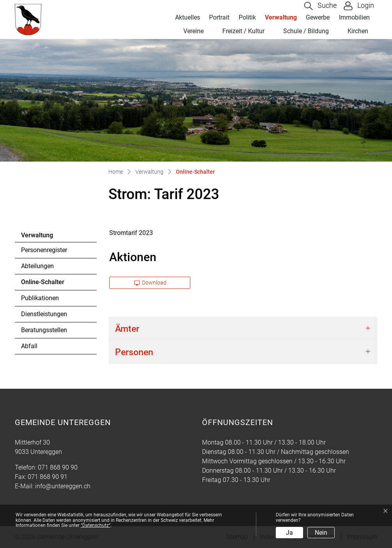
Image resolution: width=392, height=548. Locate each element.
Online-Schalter (43, 284)
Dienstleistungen (44, 314)
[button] (320, 6)
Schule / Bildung (306, 31)
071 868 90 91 (48, 477)
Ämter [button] (127, 329)
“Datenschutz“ (96, 525)
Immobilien (354, 17)
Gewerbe (318, 17)
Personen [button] (134, 352)
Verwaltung (281, 17)
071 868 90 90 (58, 467)
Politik (247, 17)
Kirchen (358, 31)
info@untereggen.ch (63, 486)
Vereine (193, 31)
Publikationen (40, 298)
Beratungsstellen (44, 330)
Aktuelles (188, 17)
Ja (289, 533)
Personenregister (44, 250)
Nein (321, 533)
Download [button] (151, 283)
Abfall (29, 346)
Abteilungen (37, 266)
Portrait (219, 17)
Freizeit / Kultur (243, 31)
